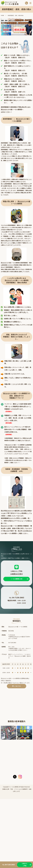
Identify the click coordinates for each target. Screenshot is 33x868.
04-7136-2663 (18, 598)
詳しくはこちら (17, 686)
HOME (2, 15)
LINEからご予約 (25, 865)
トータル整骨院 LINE (17, 579)
